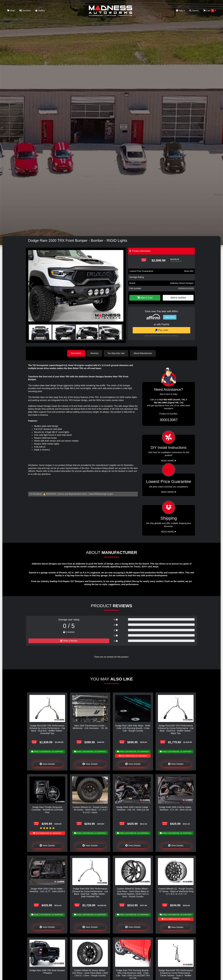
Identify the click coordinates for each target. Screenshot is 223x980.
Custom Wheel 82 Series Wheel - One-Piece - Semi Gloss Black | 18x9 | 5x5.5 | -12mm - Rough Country (90, 973)
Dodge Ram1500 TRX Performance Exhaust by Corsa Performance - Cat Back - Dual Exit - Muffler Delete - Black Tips (176, 730)
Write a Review (69, 641)
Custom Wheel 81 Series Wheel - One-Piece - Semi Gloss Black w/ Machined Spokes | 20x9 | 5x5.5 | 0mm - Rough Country (133, 893)
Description (76, 353)
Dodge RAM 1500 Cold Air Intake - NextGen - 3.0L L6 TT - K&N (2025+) (47, 890)
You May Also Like (116, 353)
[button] (120, 286)
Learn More (170, 317)
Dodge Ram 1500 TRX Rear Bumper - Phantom (47, 972)
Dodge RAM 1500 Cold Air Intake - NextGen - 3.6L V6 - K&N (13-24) (133, 808)
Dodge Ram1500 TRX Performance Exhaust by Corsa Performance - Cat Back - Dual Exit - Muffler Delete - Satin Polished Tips (90, 893)
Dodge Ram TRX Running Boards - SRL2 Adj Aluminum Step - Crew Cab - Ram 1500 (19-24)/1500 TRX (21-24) (133, 974)
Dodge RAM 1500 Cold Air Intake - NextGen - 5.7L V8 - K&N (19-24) (176, 808)
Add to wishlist (178, 298)
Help (180, 11)
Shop (11, 11)
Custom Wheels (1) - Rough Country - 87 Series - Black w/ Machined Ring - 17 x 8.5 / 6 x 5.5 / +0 (176, 891)
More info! (189, 271)
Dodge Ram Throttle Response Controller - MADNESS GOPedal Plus (47, 810)
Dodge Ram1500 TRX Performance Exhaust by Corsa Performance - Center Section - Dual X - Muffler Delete (176, 974)
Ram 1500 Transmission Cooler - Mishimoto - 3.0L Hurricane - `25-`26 (90, 727)
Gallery (40, 11)
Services (25, 11)
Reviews (94, 353)
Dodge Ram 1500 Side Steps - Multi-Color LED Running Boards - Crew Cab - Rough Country (133, 728)
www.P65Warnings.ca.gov (101, 494)
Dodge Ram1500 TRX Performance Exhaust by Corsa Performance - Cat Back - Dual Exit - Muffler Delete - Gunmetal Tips (47, 730)
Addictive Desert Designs (182, 283)
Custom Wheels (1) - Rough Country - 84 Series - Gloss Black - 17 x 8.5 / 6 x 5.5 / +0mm (90, 810)
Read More (169, 492)
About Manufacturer (143, 353)
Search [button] (194, 11)
